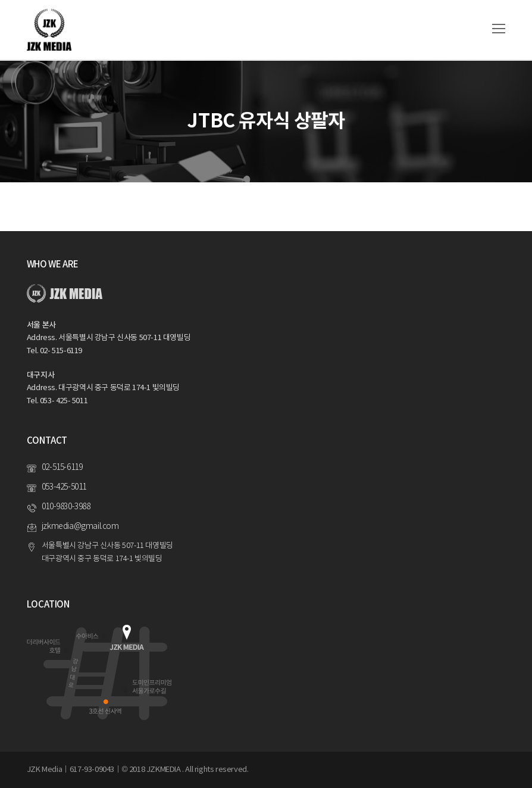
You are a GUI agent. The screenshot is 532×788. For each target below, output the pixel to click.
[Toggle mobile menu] (499, 30)
